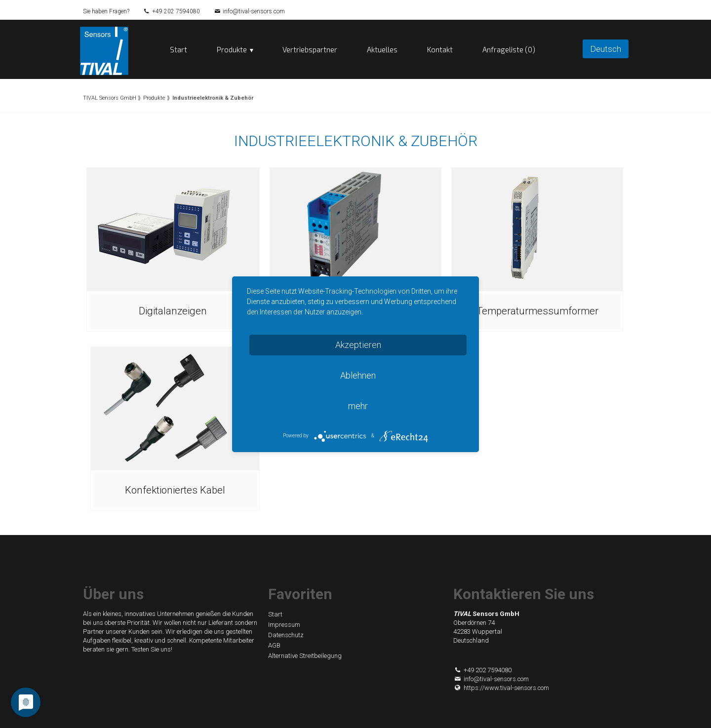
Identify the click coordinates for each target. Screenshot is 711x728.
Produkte (232, 49)
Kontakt (440, 49)
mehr (358, 406)
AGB (274, 645)
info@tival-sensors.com (254, 11)
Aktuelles (382, 49)
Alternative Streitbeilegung (305, 656)
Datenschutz (286, 635)
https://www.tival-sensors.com (501, 688)
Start (178, 49)
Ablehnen (358, 375)
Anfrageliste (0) (509, 49)
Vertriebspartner (310, 49)
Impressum (284, 625)
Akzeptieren (358, 345)
